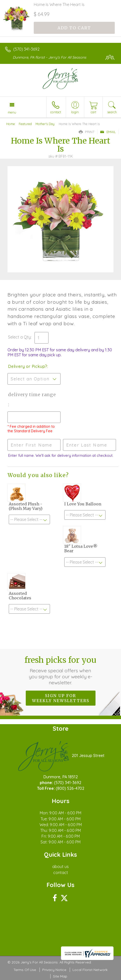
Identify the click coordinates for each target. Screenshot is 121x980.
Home (11, 124)
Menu (12, 112)
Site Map (60, 976)
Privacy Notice (54, 970)
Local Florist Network (90, 970)
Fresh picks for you (60, 670)
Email (108, 132)
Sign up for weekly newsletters (61, 698)
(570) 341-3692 (26, 49)
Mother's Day (45, 124)
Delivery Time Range (32, 395)
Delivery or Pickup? (28, 366)
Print (87, 132)
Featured (25, 124)
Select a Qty (19, 337)
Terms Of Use (25, 970)
